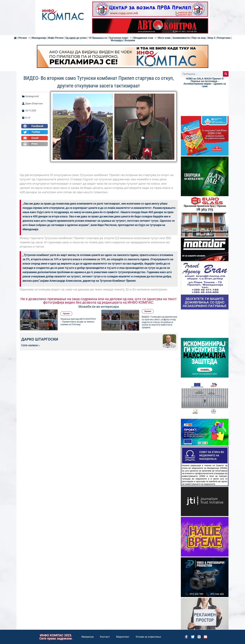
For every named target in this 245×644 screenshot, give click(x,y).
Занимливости (181, 38)
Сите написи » (30, 345)
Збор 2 (211, 38)
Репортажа (224, 38)
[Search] (226, 74)
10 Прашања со (98, 38)
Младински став (145, 38)
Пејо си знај (198, 38)
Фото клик (164, 38)
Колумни (130, 40)
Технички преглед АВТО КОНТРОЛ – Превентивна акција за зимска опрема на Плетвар (78, 322)
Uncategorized (32, 96)
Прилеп (66, 314)
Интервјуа (117, 40)
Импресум (88, 637)
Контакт (105, 637)
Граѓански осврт (120, 38)
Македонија (39, 38)
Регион (24, 38)
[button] (35, 126)
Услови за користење (148, 637)
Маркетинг (123, 637)
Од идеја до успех (76, 38)
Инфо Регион (56, 38)
